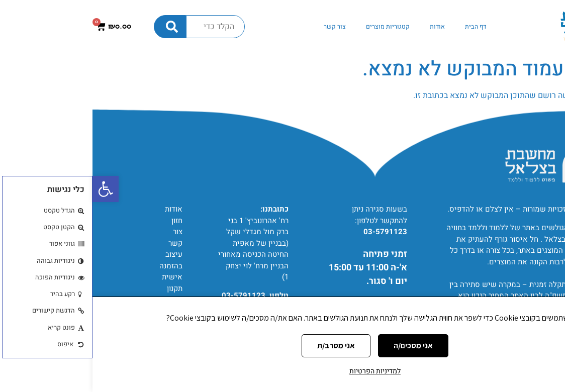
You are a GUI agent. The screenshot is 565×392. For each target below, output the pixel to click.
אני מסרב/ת (244, 346)
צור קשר (242, 27)
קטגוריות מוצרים (295, 27)
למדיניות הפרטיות (282, 371)
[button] (13, 189)
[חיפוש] (77, 27)
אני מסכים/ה (321, 346)
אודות (345, 27)
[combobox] (123, 27)
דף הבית (383, 27)
